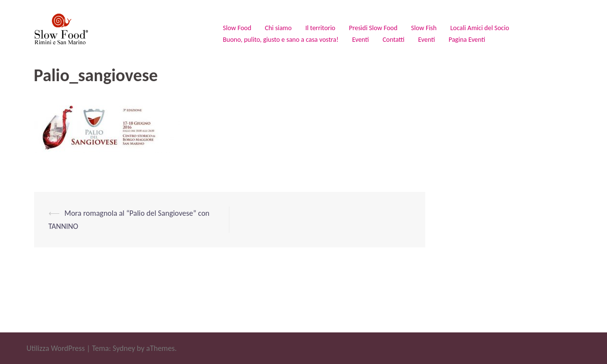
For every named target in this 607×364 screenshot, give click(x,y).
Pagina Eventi (467, 40)
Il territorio (320, 28)
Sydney (124, 348)
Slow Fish (424, 28)
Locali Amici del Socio (479, 28)
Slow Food (237, 28)
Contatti (393, 40)
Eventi (360, 40)
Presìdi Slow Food (373, 28)
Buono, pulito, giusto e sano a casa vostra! (281, 40)
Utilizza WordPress (56, 348)
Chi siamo (278, 28)
